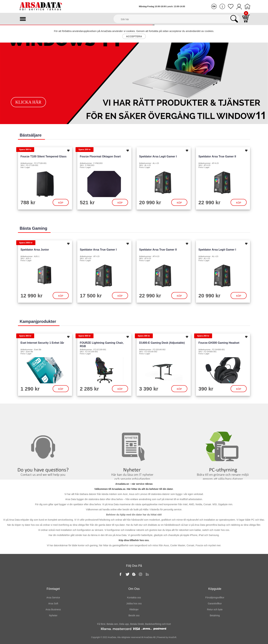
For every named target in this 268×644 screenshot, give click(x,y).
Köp (61, 203)
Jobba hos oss (134, 603)
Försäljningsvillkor (215, 598)
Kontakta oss (45, 411)
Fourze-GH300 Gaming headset (219, 343)
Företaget (53, 589)
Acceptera (134, 36)
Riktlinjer (134, 609)
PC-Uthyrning (223, 411)
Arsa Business (53, 609)
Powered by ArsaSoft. (167, 637)
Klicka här (28, 102)
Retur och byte (215, 609)
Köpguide (215, 589)
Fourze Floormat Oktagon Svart (100, 156)
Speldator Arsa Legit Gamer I (158, 156)
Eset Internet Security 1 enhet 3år (42, 343)
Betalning (215, 615)
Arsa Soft (53, 603)
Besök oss (134, 615)
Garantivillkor (215, 603)
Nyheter (134, 411)
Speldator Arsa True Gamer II (217, 156)
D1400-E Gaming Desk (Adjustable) (162, 343)
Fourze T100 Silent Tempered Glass (43, 156)
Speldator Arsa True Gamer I (98, 250)
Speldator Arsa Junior (35, 250)
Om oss (134, 589)
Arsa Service (53, 598)
